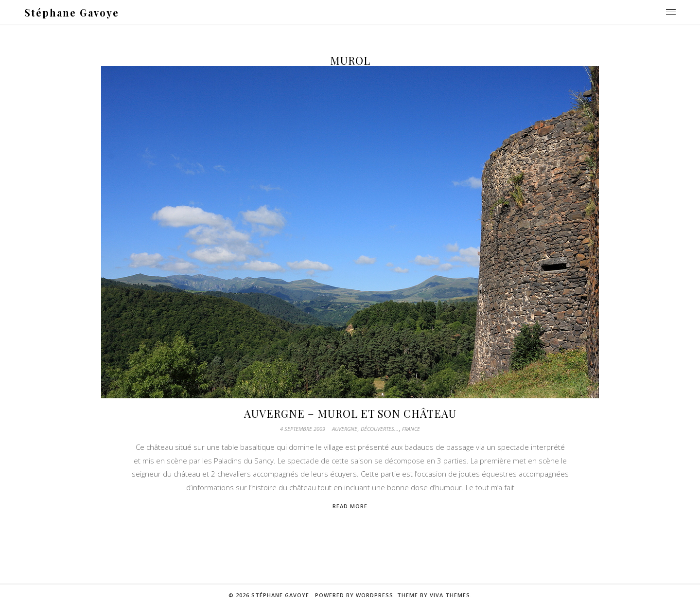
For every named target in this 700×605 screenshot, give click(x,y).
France (411, 429)
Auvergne (345, 429)
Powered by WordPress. (356, 595)
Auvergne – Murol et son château (350, 413)
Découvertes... (380, 429)
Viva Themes (450, 595)
